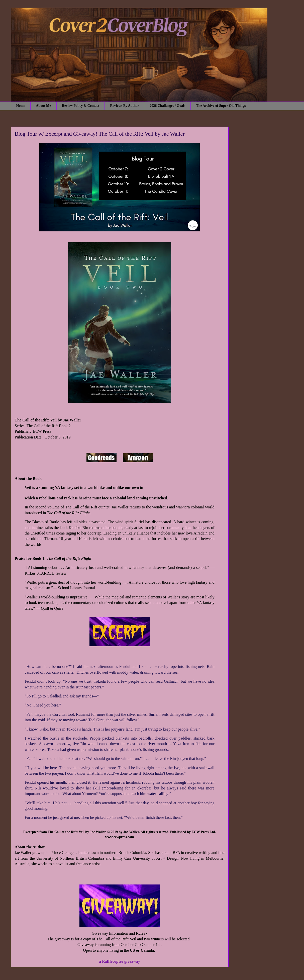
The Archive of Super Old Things (221, 106)
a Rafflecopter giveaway (120, 961)
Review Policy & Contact (81, 106)
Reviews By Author (124, 106)
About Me (43, 106)
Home (21, 106)
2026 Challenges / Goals (167, 106)
